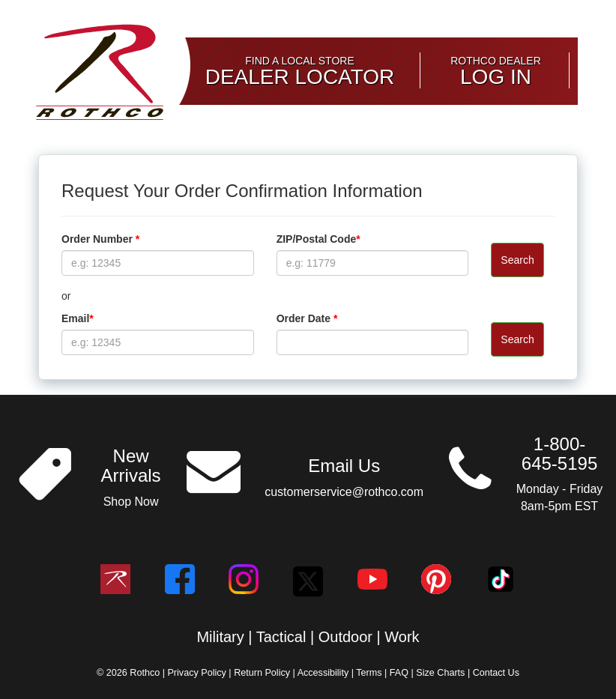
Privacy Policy (198, 673)
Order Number (100, 239)
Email (78, 318)
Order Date (307, 318)
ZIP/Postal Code (318, 239)
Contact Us (496, 673)
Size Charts (442, 673)
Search (517, 260)
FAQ (401, 673)
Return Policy (263, 673)
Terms (370, 673)
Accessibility (324, 673)
